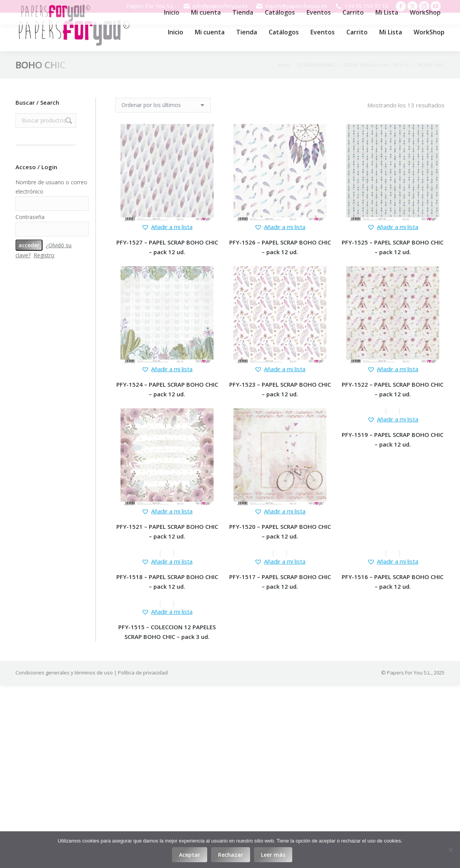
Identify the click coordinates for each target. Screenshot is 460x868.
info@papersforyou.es (215, 6)
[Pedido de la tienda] (163, 105)
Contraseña (30, 217)
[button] (167, 227)
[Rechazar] (450, 850)
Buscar (68, 121)
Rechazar (231, 855)
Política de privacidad (143, 673)
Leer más (273, 855)
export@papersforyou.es (291, 6)
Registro (44, 255)
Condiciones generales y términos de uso (64, 673)
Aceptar (190, 855)
